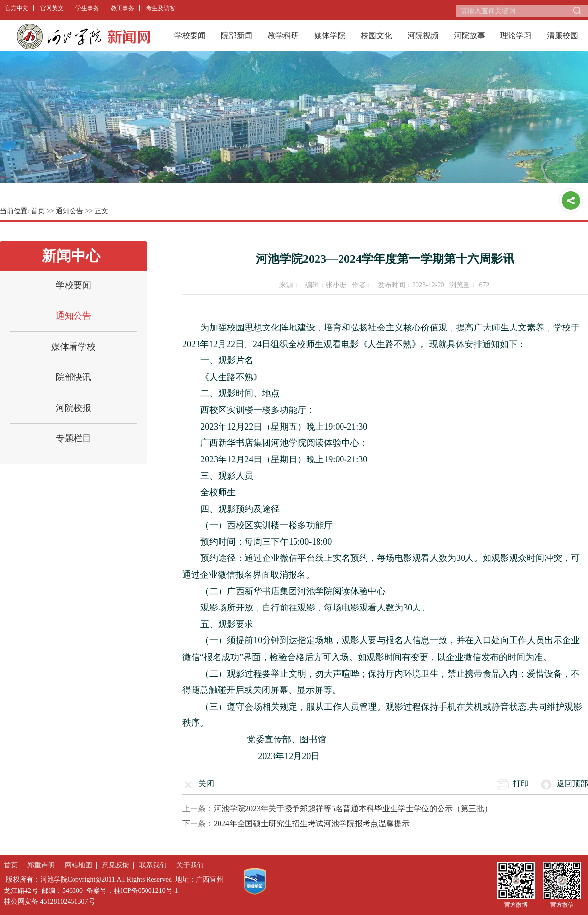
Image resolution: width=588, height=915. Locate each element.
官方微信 (562, 904)
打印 (521, 783)
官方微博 (516, 904)
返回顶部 (572, 783)
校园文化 (376, 36)
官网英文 (52, 8)
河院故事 (469, 36)
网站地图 (78, 865)
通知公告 (70, 211)
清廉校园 (563, 36)
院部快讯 (73, 377)
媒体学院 (330, 36)
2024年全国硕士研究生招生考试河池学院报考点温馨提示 (312, 824)
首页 (38, 211)
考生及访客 (161, 8)
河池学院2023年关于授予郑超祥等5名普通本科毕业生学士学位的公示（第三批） (353, 808)
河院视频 (423, 36)
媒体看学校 (73, 347)
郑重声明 (41, 865)
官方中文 (17, 8)
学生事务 (87, 8)
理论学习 (516, 36)
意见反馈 (116, 865)
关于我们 (190, 865)
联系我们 (153, 865)
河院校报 (73, 408)
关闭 (206, 783)
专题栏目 (73, 438)
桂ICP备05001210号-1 (146, 891)
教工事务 (122, 8)
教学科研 (283, 36)
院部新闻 (237, 36)
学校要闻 (190, 36)
